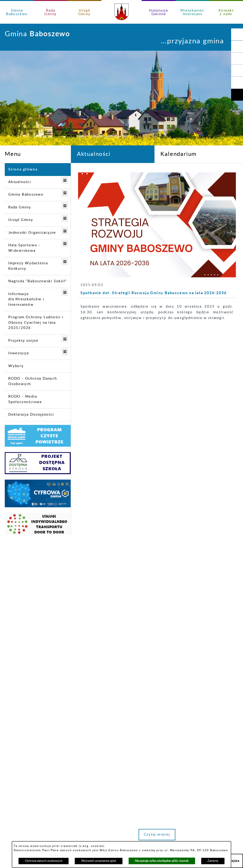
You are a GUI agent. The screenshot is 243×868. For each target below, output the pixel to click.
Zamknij (213, 861)
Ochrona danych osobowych (44, 861)
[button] (237, 46)
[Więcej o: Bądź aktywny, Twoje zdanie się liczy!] (211, 189)
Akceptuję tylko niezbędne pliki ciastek (162, 861)
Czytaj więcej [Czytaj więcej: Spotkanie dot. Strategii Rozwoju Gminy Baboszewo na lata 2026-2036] (105, 506)
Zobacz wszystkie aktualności (206, 553)
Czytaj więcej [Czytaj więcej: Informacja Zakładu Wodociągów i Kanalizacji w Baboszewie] (159, 506)
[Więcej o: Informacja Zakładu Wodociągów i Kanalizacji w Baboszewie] (157, 189)
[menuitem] (38, 170)
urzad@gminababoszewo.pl (86, 752)
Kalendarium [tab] (179, 154)
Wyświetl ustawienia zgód (99, 861)
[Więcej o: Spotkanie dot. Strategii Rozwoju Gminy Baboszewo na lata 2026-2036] (103, 189)
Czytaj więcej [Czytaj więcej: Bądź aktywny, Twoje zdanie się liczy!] (213, 506)
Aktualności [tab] (94, 154)
